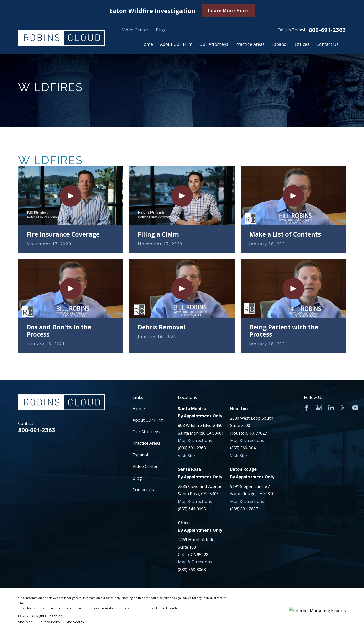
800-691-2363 (327, 30)
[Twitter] (343, 408)
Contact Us (143, 490)
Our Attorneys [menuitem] (214, 44)
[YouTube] (355, 408)
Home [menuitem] (147, 44)
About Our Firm (148, 420)
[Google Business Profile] (319, 408)
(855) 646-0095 (192, 509)
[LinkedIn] (331, 408)
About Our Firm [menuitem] (176, 44)
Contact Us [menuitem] (328, 44)
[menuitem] (25, 622)
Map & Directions (195, 440)
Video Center (135, 30)
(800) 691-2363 (192, 448)
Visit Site (186, 455)
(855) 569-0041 (244, 448)
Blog (161, 30)
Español (140, 455)
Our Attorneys (146, 431)
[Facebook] (307, 408)
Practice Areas (146, 443)
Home (139, 408)
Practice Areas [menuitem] (250, 44)
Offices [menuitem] (302, 44)
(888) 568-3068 (192, 569)
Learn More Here (228, 11)
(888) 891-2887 (244, 509)
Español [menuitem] (280, 44)
